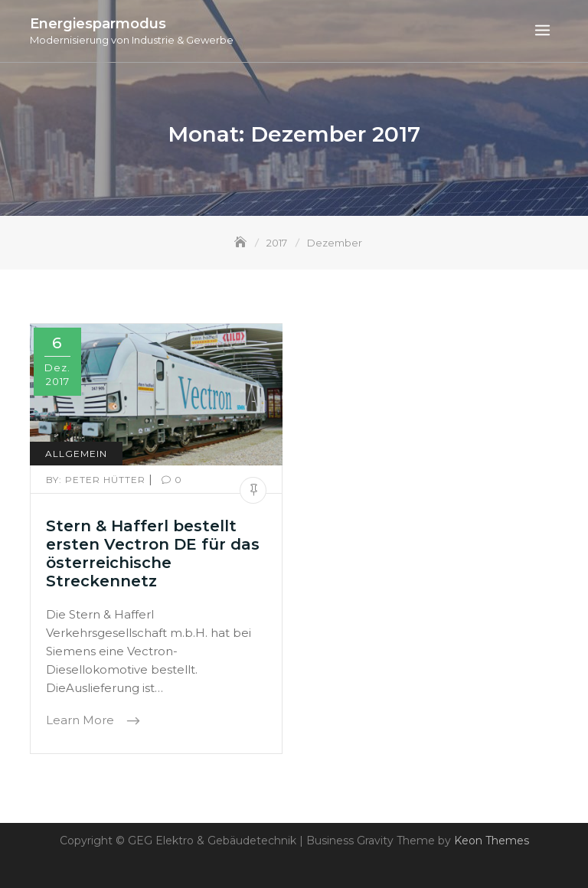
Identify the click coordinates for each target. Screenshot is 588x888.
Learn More (82, 721)
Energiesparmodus (98, 24)
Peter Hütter (97, 480)
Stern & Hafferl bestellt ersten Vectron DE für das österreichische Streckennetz (153, 553)
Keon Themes (492, 841)
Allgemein (76, 454)
